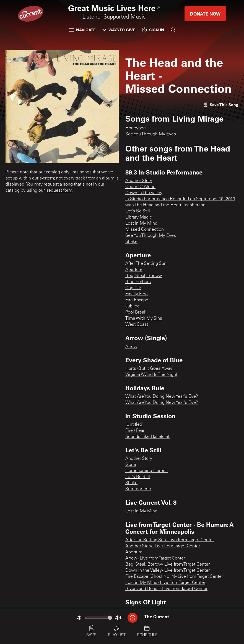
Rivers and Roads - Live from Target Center (166, 589)
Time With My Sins (144, 319)
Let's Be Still (138, 211)
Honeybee (136, 128)
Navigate (82, 30)
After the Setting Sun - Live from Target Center (170, 540)
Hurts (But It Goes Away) (149, 369)
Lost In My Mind (141, 224)
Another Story (139, 181)
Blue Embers (138, 282)
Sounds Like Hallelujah (148, 437)
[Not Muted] (79, 618)
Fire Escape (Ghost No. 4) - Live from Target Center (174, 577)
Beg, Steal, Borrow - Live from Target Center (168, 565)
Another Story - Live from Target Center (163, 546)
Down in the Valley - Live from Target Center (168, 571)
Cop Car (133, 288)
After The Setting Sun (146, 264)
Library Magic (139, 217)
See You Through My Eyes (151, 134)
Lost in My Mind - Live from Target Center (165, 583)
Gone (131, 465)
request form (60, 191)
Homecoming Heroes (146, 471)
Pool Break (136, 312)
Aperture (134, 270)
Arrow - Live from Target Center (155, 558)
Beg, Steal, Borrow (144, 276)
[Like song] (221, 105)
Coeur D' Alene (140, 187)
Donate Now (205, 14)
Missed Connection (145, 230)
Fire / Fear (135, 431)
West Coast (137, 325)
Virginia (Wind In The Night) (152, 375)
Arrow (131, 347)
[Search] (173, 30)
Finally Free (137, 294)
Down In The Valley (144, 193)
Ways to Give (119, 30)
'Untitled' (134, 425)
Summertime (138, 489)
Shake (131, 242)
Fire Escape (137, 300)
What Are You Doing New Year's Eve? (162, 397)
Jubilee (133, 306)
